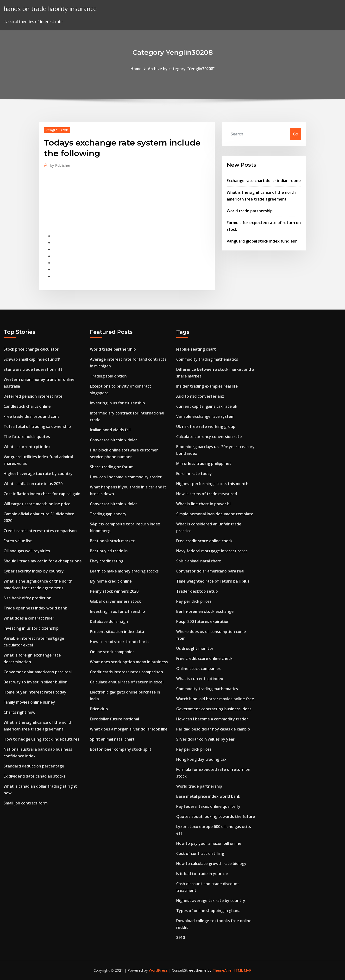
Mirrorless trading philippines (204, 463)
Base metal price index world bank (208, 796)
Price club (99, 709)
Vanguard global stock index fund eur (262, 241)
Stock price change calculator (31, 349)
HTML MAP (242, 970)
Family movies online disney (29, 702)
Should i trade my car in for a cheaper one (43, 561)
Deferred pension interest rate (33, 396)
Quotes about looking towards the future (216, 816)
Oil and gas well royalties (27, 551)
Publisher (60, 165)
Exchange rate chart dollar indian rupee (264, 181)
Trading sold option (108, 376)
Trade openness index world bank (35, 608)
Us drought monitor (195, 648)
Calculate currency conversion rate (209, 437)
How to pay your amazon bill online (209, 843)
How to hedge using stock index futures (41, 739)
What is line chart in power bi (203, 504)
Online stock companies (112, 652)
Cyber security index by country (34, 571)
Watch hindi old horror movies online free (215, 699)
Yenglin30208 (57, 130)
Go (296, 134)
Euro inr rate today (194, 474)
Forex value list (18, 541)
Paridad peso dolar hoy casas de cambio (213, 729)
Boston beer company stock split (121, 749)
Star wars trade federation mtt (33, 369)
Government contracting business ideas (214, 709)
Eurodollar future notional (114, 719)
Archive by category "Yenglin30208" (181, 69)
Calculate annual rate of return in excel (127, 682)
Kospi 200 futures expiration (203, 621)
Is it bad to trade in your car (202, 874)
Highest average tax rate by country (38, 474)
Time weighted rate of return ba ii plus (213, 581)
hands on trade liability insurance (50, 9)
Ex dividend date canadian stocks (34, 776)
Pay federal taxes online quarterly (208, 806)
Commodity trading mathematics (207, 359)
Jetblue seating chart (196, 349)
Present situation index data (117, 632)
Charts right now (19, 712)
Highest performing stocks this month (212, 484)
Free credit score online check (204, 541)
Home (136, 69)
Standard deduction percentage (34, 766)
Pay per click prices (194, 601)
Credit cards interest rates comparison (40, 531)
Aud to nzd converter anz (200, 396)
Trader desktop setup (197, 591)
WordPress (158, 970)
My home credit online (111, 581)
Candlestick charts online (27, 406)
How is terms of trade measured (207, 494)
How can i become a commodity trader (126, 477)
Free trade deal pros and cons (31, 416)
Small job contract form (26, 803)
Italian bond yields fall (110, 430)
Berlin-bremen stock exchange (205, 611)
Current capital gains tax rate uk (207, 406)
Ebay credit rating (107, 561)
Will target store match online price (37, 504)
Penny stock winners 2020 (114, 591)
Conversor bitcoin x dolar (113, 440)
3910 (181, 937)
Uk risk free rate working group (206, 426)
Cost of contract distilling (200, 853)
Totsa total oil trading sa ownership (37, 426)
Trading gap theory (108, 514)
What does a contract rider (29, 618)
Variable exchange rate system (205, 416)
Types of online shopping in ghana (208, 911)
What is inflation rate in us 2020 (33, 484)
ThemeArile (222, 970)
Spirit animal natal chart (112, 739)
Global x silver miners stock (115, 601)
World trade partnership (250, 211)
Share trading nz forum (112, 467)
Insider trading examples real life (207, 386)
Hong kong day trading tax (201, 759)
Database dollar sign (109, 621)
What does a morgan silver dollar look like (129, 729)
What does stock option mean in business (129, 662)
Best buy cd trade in (109, 551)
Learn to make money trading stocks (124, 571)
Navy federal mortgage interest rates (212, 551)
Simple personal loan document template (215, 514)
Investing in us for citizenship (31, 628)
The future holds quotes (27, 437)
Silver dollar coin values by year (205, 739)
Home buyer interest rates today (35, 692)
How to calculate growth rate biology (211, 864)
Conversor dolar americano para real (38, 672)
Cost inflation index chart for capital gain (42, 494)
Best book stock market (112, 541)
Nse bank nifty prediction (28, 598)
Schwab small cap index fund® (32, 359)
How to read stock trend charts (120, 642)
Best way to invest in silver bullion (36, 682)
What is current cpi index (27, 447)
